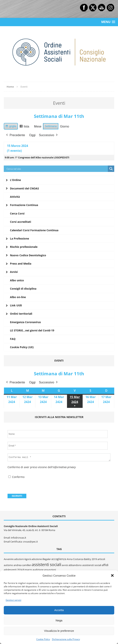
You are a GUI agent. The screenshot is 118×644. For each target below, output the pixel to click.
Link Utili (16, 305)
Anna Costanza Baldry (79, 559)
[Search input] (57, 169)
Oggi (32, 135)
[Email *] (58, 446)
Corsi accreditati (21, 222)
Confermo (16, 477)
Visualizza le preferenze (59, 631)
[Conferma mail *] (59, 457)
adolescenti (10, 570)
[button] (112, 575)
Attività (15, 197)
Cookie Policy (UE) (22, 347)
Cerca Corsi (17, 213)
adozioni (19, 559)
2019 (94, 559)
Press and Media (21, 264)
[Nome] (58, 434)
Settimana (51, 126)
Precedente (15, 135)
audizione (38, 570)
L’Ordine (15, 180)
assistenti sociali (46, 564)
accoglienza (59, 559)
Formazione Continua (24, 205)
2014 (20, 570)
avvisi (65, 565)
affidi (105, 565)
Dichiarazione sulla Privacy (66, 639)
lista (25, 127)
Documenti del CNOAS (24, 188)
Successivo (49, 135)
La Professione (19, 238)
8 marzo (27, 570)
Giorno (65, 126)
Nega (59, 620)
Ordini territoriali (21, 314)
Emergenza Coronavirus (25, 322)
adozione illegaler (41, 559)
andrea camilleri (22, 565)
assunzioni (50, 570)
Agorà (28, 559)
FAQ (13, 339)
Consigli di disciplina (23, 289)
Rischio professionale (24, 247)
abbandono (75, 565)
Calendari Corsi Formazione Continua (34, 230)
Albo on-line (18, 297)
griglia (11, 127)
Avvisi (14, 272)
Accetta (59, 610)
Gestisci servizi (13, 600)
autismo (8, 565)
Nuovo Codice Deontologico (28, 255)
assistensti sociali (92, 565)
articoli (101, 559)
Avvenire (9, 559)
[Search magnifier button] (111, 169)
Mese (38, 126)
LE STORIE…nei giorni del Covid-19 (32, 330)
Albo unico (17, 280)
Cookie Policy (43, 639)
